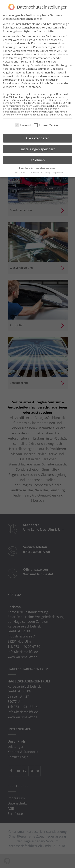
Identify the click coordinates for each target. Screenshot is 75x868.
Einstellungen (29, 75)
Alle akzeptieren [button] (38, 137)
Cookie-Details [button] (19, 171)
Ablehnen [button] (38, 159)
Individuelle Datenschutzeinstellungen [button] (38, 167)
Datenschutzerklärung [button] (39, 171)
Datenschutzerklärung (16, 64)
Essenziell (23, 124)
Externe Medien (46, 124)
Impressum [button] (58, 171)
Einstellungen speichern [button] (37, 148)
